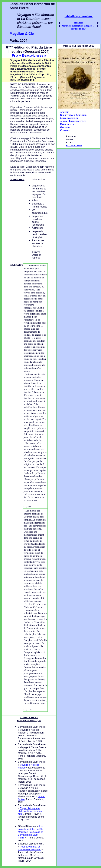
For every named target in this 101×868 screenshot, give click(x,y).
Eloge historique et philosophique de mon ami (30, 811)
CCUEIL (65, 112)
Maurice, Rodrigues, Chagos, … (79, 26)
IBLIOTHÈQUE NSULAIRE (74, 115)
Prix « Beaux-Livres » (29, 55)
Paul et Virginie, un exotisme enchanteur (29, 848)
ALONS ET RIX (74, 146)
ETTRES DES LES (70, 118)
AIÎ (73, 121)
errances (79, 23)
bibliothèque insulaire (79, 16)
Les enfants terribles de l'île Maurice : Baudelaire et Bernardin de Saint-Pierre (31, 832)
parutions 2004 (79, 29)
